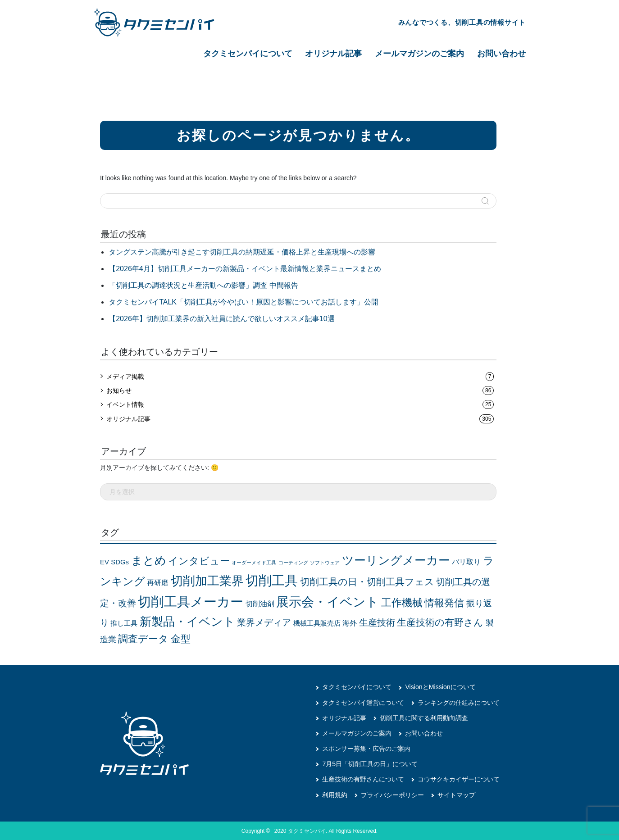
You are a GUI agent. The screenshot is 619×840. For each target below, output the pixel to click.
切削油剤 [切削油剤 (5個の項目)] (260, 603)
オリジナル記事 (333, 54)
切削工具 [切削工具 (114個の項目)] (272, 580)
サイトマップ (456, 794)
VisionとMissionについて (440, 687)
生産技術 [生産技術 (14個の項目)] (377, 622)
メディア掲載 (300, 377)
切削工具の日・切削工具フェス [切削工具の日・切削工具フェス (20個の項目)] (367, 581)
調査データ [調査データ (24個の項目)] (143, 638)
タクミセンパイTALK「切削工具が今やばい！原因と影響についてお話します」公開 (244, 302)
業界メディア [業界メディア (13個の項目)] (264, 622)
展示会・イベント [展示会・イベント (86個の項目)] (328, 602)
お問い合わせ (501, 54)
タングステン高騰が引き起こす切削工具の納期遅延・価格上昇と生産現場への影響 (242, 252)
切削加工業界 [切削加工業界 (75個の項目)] (207, 580)
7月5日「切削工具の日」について (370, 763)
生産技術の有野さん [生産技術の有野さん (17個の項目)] (440, 622)
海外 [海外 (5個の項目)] (350, 623)
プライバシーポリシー (392, 794)
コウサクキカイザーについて (459, 779)
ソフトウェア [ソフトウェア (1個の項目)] (325, 563)
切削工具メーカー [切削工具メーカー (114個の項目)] (191, 601)
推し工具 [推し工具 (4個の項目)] (124, 623)
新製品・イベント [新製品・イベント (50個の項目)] (187, 621)
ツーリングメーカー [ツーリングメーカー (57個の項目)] (396, 560)
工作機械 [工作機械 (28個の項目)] (402, 602)
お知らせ (300, 390)
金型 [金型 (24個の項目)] (181, 638)
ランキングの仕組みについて (459, 702)
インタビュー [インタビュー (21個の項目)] (199, 561)
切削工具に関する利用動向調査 (424, 717)
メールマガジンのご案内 (419, 54)
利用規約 (335, 794)
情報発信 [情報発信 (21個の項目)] (444, 602)
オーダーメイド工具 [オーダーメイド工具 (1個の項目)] (254, 563)
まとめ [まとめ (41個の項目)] (149, 561)
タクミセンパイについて (248, 54)
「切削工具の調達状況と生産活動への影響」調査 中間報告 (203, 285)
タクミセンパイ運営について (363, 702)
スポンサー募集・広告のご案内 (366, 748)
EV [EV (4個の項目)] (105, 562)
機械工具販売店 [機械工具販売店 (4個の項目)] (317, 623)
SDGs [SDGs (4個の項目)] (120, 562)
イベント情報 (300, 404)
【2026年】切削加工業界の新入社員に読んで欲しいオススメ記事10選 (221, 319)
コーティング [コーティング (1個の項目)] (293, 563)
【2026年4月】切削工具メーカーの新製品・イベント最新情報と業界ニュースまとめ (245, 269)
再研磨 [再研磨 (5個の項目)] (158, 582)
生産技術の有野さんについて (363, 779)
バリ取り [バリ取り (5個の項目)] (466, 562)
